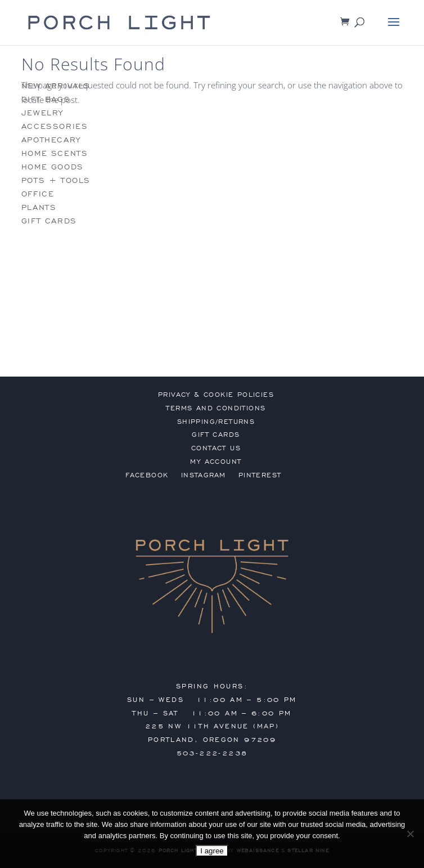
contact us (216, 448)
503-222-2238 (212, 753)
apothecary (51, 140)
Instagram (204, 475)
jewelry (42, 113)
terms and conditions (216, 408)
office (38, 194)
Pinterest (260, 475)
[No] (410, 834)
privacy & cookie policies (216, 395)
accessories (55, 126)
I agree (212, 851)
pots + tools (56, 180)
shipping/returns (216, 422)
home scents (55, 153)
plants (39, 207)
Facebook (147, 475)
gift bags (46, 99)
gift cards (49, 221)
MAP (266, 726)
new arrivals (56, 86)
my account (216, 462)
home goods (53, 167)
